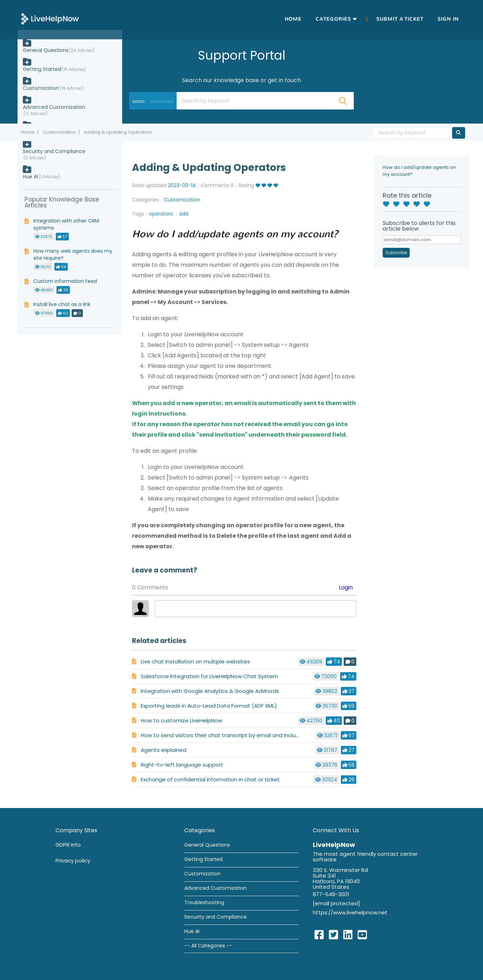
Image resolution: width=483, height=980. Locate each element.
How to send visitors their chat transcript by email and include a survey (233, 735)
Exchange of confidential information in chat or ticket (210, 779)
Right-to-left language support (182, 765)
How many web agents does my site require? (73, 254)
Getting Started (42, 69)
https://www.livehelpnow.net (350, 912)
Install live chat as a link (62, 304)
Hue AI (30, 177)
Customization (59, 132)
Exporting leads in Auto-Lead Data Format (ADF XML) (209, 706)
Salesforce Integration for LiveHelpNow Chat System (209, 676)
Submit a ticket (400, 19)
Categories (333, 19)
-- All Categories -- (208, 946)
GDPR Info (68, 845)
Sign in (448, 19)
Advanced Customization (54, 107)
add (184, 214)
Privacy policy (73, 860)
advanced (161, 101)
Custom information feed (65, 281)
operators (161, 214)
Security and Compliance (54, 151)
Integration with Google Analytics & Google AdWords (210, 691)
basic (139, 101)
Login (346, 587)
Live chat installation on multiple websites (195, 661)
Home (293, 19)
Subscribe (396, 253)
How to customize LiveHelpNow (181, 720)
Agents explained (164, 750)
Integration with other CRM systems (66, 224)
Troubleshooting (204, 902)
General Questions (46, 50)
